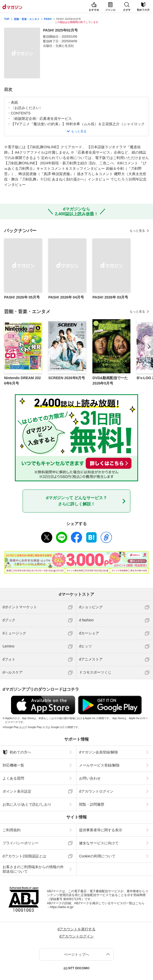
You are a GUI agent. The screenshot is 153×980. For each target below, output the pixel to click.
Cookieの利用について (97, 856)
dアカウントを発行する (76, 929)
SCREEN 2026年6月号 (67, 378)
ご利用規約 (12, 830)
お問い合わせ (90, 778)
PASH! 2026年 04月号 (66, 297)
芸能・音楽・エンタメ (27, 19)
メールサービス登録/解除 (99, 765)
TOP (7, 19)
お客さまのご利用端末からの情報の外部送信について (33, 869)
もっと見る (137, 231)
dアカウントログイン (96, 791)
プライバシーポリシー (21, 843)
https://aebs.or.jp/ (62, 907)
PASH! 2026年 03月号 (110, 297)
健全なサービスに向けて (99, 843)
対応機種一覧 (13, 765)
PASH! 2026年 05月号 (22, 297)
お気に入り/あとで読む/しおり (27, 804)
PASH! (48, 19)
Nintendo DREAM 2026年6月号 (22, 381)
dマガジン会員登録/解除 (99, 752)
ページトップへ (76, 954)
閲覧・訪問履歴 (92, 804)
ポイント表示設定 (17, 791)
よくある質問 (13, 778)
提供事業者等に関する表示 (101, 830)
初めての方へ (17, 752)
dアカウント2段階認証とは (24, 856)
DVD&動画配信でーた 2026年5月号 (110, 381)
